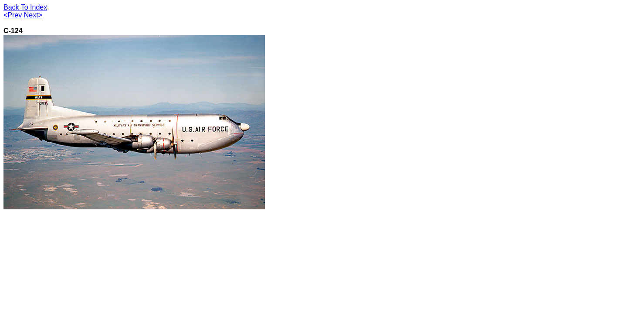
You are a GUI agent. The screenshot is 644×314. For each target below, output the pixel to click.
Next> (33, 15)
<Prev (13, 15)
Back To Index (25, 7)
